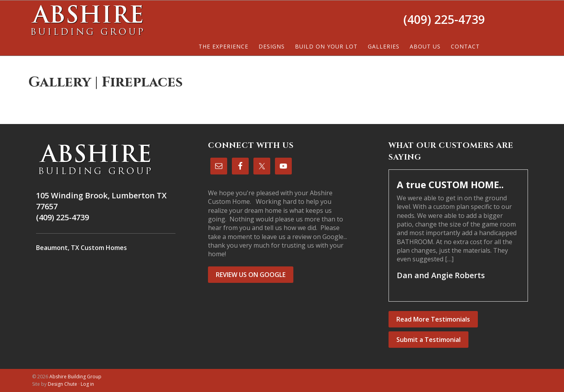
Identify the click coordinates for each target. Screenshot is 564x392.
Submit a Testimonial (428, 340)
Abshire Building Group (87, 20)
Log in (87, 384)
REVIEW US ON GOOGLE (251, 275)
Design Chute (62, 384)
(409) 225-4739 (444, 19)
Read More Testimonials (433, 319)
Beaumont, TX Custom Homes (81, 248)
